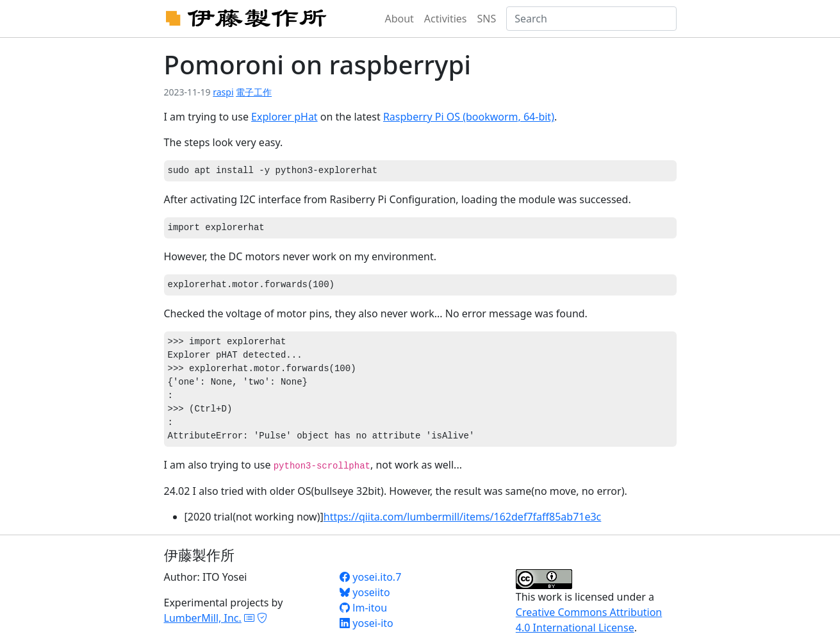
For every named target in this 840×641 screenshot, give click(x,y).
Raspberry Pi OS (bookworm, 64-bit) (469, 117)
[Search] (591, 19)
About (399, 19)
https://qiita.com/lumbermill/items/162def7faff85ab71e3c (463, 517)
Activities (446, 19)
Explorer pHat (284, 117)
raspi (223, 92)
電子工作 (254, 92)
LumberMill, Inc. (203, 618)
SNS (487, 19)
